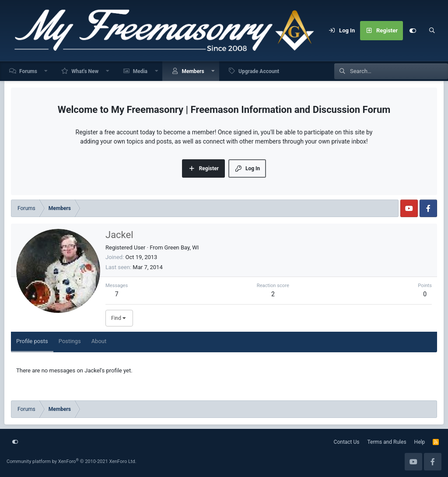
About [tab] (99, 341)
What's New (85, 71)
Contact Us (347, 442)
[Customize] (413, 31)
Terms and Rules (387, 442)
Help (420, 442)
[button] (46, 71)
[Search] (432, 31)
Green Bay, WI (182, 247)
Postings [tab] (70, 341)
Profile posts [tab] (32, 341)
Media (140, 71)
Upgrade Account (259, 71)
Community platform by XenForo (72, 461)
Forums (28, 71)
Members (193, 71)
